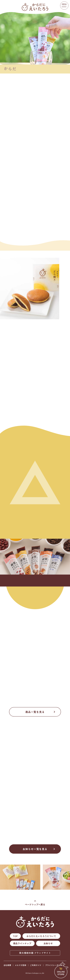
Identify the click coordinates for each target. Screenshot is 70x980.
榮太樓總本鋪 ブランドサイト (35, 953)
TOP (15, 936)
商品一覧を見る (35, 712)
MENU (64, 5)
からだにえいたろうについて (41, 936)
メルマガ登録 (21, 965)
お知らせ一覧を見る (35, 849)
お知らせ (48, 943)
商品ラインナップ (22, 943)
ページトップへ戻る (35, 904)
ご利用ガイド (36, 965)
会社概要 (7, 965)
